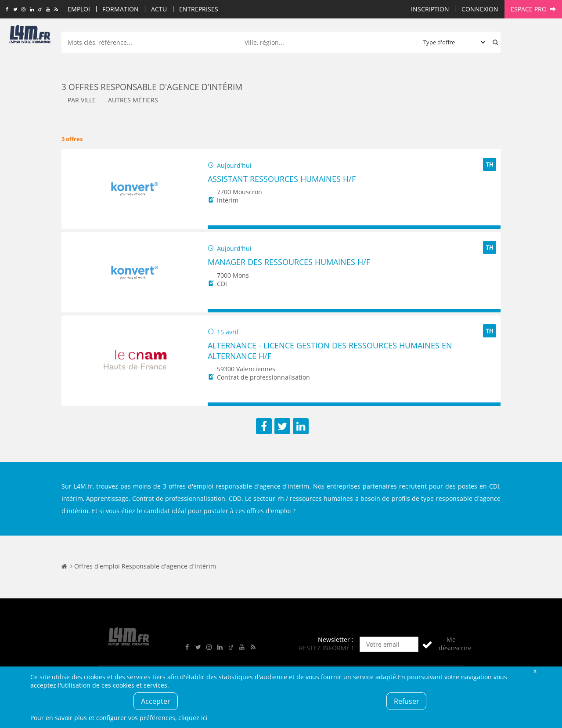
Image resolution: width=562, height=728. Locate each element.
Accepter (156, 701)
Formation (121, 9)
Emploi (79, 9)
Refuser (407, 701)
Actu (159, 9)
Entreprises (199, 9)
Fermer (535, 671)
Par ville (82, 100)
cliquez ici (193, 718)
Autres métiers (133, 100)
